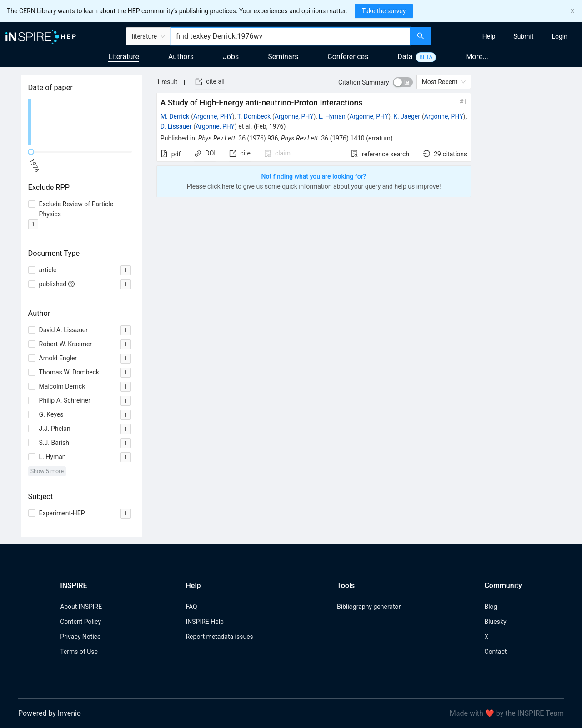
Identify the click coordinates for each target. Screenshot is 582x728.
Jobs (231, 57)
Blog (491, 607)
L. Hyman (332, 116)
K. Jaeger (407, 116)
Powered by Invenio (50, 713)
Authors (181, 57)
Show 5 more (47, 471)
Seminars (283, 57)
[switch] (403, 82)
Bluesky (495, 622)
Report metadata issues (219, 637)
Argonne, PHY (213, 116)
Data (405, 57)
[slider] (31, 152)
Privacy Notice (80, 637)
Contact (495, 652)
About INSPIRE (81, 607)
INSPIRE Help (204, 622)
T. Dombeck (254, 116)
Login (559, 36)
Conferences (348, 57)
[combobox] (290, 36)
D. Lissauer (176, 126)
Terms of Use (79, 652)
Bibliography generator (369, 607)
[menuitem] (489, 36)
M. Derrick (175, 116)
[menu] (508, 36)
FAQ (191, 607)
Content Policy (80, 622)
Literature (124, 57)
